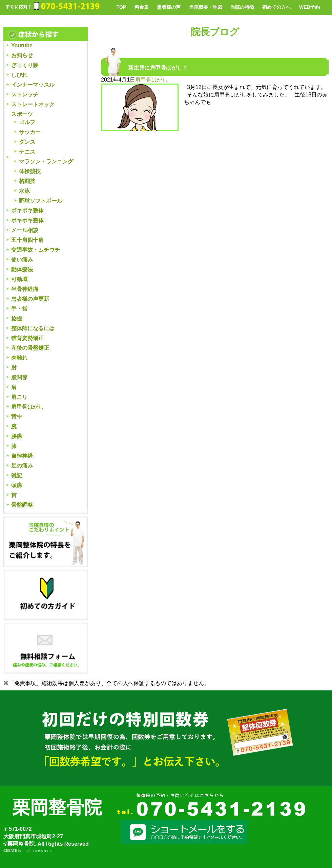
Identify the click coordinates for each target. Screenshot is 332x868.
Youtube (22, 45)
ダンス (27, 142)
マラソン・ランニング (46, 162)
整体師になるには (33, 328)
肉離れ (19, 358)
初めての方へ (276, 7)
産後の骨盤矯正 (30, 348)
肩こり (19, 397)
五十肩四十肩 (27, 240)
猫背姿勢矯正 (27, 338)
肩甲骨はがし (27, 407)
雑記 (17, 475)
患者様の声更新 (30, 299)
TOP (121, 7)
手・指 (19, 309)
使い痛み (22, 260)
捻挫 (17, 318)
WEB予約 (309, 7)
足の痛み (22, 466)
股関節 (19, 377)
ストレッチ (25, 95)
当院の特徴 (242, 7)
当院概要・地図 (206, 7)
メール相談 (25, 230)
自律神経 (22, 456)
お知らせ (22, 55)
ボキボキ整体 (27, 211)
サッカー (30, 132)
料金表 (142, 7)
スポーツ (22, 114)
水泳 (24, 191)
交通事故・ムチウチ (36, 250)
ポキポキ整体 (27, 220)
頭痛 (17, 485)
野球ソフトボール (41, 201)
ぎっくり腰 (25, 65)
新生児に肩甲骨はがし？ (158, 68)
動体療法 (22, 269)
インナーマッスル (33, 85)
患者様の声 (169, 7)
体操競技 (30, 171)
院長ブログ (215, 32)
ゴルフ (27, 122)
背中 (17, 417)
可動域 (19, 279)
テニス (27, 152)
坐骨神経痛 (25, 289)
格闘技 (27, 181)
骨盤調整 (22, 505)
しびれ (19, 75)
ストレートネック (33, 104)
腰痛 (17, 436)
